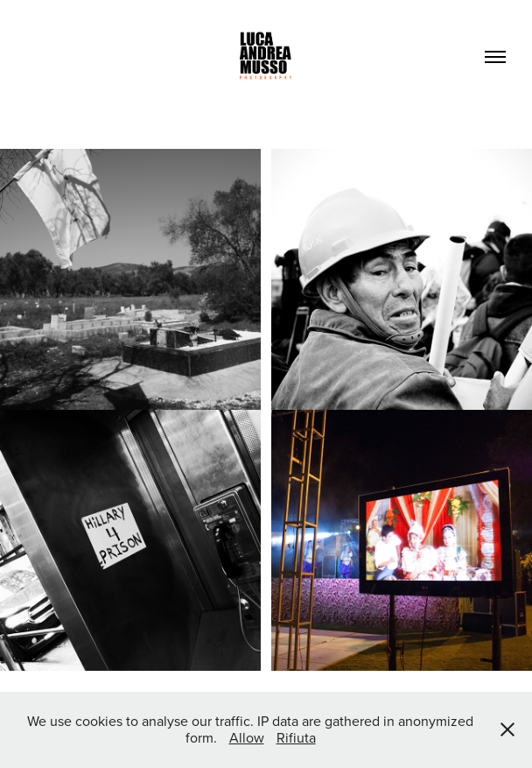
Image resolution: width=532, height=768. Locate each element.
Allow (247, 737)
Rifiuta (296, 737)
